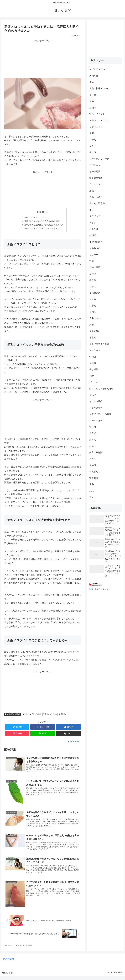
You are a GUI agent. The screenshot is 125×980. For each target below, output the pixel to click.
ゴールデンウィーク (99, 159)
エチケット (95, 350)
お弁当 (93, 440)
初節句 (93, 140)
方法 (25, 715)
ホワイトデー (96, 216)
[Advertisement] (43, 60)
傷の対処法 (95, 293)
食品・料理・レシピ (99, 89)
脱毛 (92, 484)
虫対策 (93, 152)
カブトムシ (95, 165)
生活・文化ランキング (99, 589)
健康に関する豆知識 (13, 715)
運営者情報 (8, 963)
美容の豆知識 (96, 453)
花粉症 (93, 286)
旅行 (92, 210)
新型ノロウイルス (50, 715)
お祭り (93, 459)
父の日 (93, 357)
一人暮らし (95, 472)
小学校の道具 (96, 242)
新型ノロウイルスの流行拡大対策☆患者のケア (44, 225)
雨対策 (93, 280)
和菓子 (93, 446)
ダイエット (95, 95)
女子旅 (93, 299)
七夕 (92, 376)
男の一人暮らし (97, 197)
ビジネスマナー (97, 408)
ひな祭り (94, 255)
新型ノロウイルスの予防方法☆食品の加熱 (42, 222)
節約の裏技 (95, 267)
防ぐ (39, 715)
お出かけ (94, 229)
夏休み (93, 274)
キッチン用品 (96, 401)
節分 (92, 497)
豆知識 (93, 108)
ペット (93, 223)
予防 (32, 715)
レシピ (93, 146)
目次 (39, 212)
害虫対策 (94, 478)
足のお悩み (95, 248)
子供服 (93, 363)
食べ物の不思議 (97, 203)
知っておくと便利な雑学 (101, 389)
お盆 (92, 325)
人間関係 (94, 76)
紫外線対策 (95, 172)
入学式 (93, 433)
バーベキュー (96, 421)
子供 (92, 101)
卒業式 (93, 338)
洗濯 (92, 133)
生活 (92, 82)
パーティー (95, 382)
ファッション (96, 127)
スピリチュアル (97, 69)
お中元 (93, 306)
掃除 (92, 261)
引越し (93, 312)
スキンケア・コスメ (99, 120)
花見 (92, 491)
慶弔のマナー (96, 318)
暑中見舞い (95, 331)
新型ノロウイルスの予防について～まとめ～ (43, 229)
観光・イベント (97, 114)
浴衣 (92, 191)
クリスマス (95, 184)
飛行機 (93, 427)
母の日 (93, 465)
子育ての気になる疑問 (100, 414)
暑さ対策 (94, 369)
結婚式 (93, 235)
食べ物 (93, 395)
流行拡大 (63, 715)
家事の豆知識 (96, 178)
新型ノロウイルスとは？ (34, 217)
